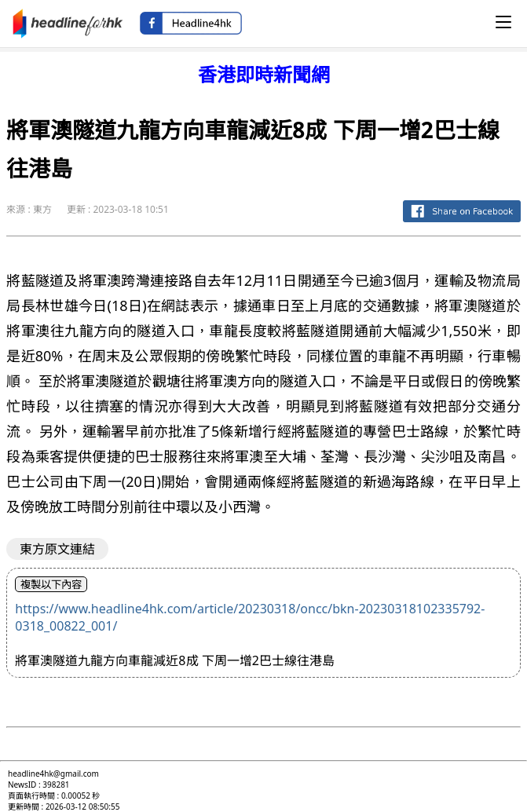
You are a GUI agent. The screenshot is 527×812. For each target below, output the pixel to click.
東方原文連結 (57, 549)
